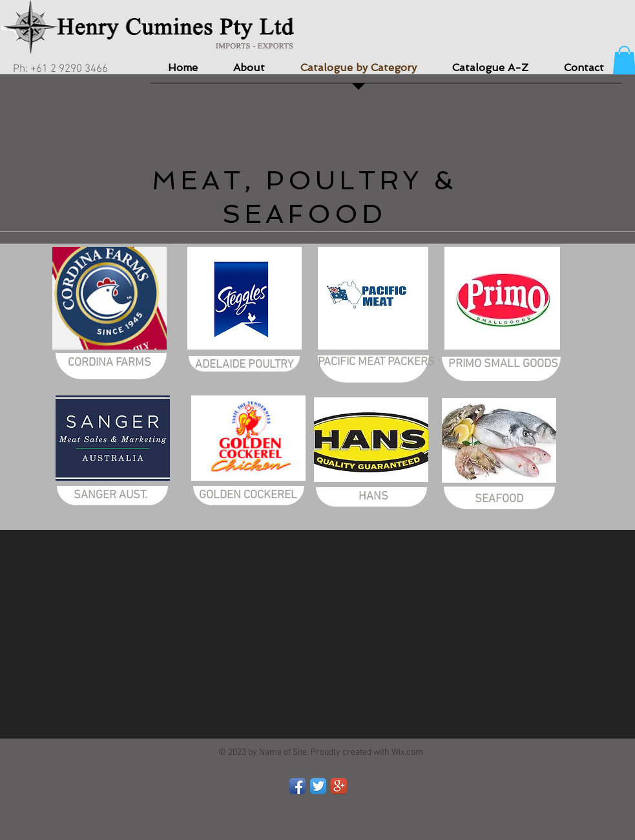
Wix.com (407, 752)
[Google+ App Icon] (339, 786)
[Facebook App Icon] (297, 786)
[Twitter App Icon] (318, 786)
